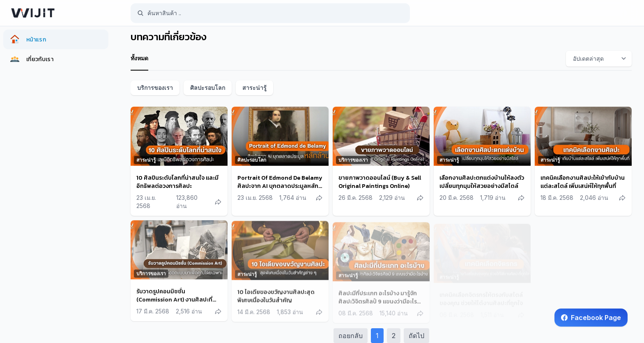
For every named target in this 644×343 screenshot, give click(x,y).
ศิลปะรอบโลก (208, 88)
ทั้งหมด (139, 58)
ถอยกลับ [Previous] (351, 336)
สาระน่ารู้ (254, 88)
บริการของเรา (155, 88)
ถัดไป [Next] (416, 336)
